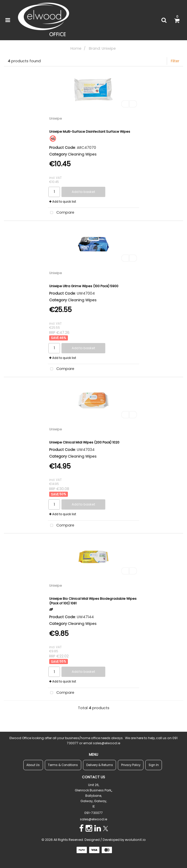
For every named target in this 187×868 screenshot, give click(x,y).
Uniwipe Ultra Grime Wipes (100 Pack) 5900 (84, 286)
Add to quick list (63, 202)
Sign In (154, 765)
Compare (61, 213)
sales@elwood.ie (93, 819)
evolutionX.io (135, 840)
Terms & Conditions (63, 765)
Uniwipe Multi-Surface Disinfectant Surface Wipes (90, 132)
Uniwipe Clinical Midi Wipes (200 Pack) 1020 (84, 442)
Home (76, 48)
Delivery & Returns (100, 765)
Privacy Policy (131, 765)
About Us (33, 765)
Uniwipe (56, 118)
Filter (175, 61)
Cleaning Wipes (82, 154)
